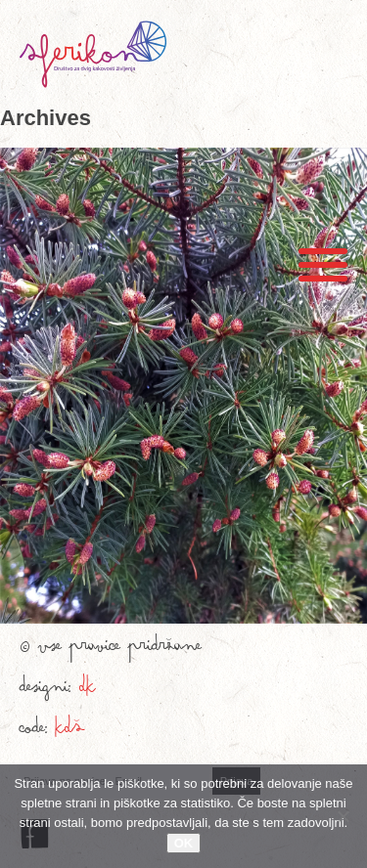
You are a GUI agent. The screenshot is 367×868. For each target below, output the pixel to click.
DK (88, 691)
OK (184, 843)
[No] (343, 816)
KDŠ (70, 732)
